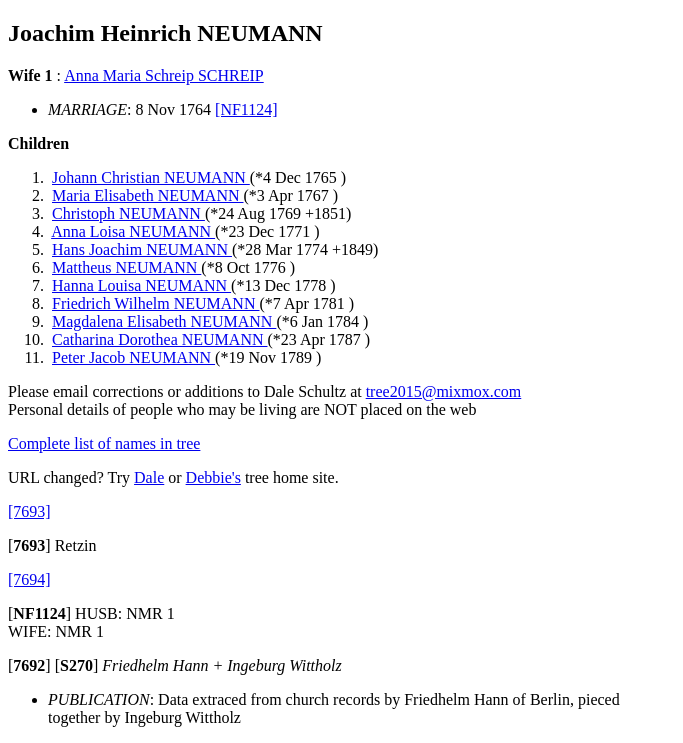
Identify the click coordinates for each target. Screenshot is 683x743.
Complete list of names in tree (104, 443)
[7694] (29, 579)
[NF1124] (246, 109)
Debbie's (213, 477)
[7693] (29, 511)
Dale (149, 477)
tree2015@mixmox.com (444, 391)
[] (29, 545)
